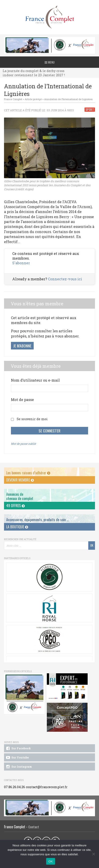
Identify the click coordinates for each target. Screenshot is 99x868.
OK (51, 861)
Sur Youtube (17, 758)
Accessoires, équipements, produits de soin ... (37, 520)
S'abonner (21, 263)
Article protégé (33, 99)
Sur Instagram (19, 767)
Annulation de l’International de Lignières (68, 99)
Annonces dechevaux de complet (20, 496)
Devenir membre (20, 480)
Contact (34, 827)
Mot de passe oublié (23, 444)
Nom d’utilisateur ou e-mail (35, 380)
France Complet (13, 99)
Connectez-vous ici (65, 279)
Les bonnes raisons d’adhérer (28, 473)
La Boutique (17, 527)
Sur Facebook (18, 748)
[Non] (93, 854)
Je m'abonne (22, 346)
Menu (50, 62)
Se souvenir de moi (32, 419)
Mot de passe (22, 400)
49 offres (15, 506)
